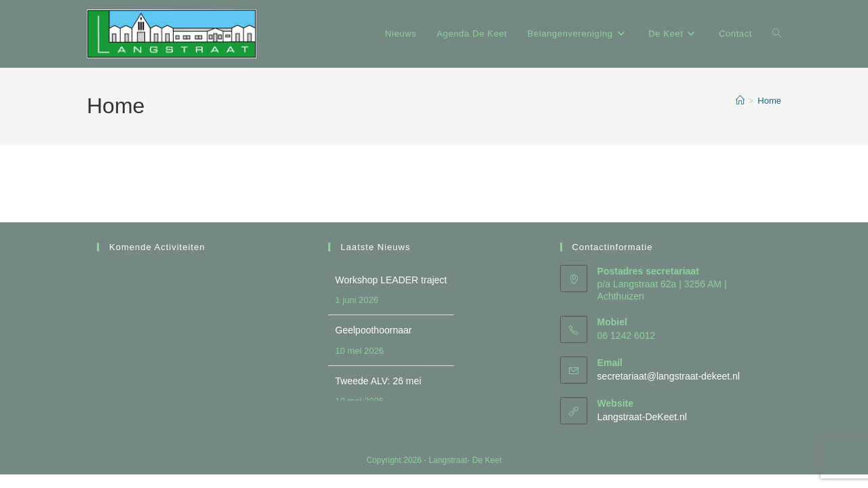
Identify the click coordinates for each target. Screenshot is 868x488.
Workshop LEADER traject (391, 280)
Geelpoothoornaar (373, 330)
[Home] (740, 101)
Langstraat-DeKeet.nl (642, 417)
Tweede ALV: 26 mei (378, 381)
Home (769, 101)
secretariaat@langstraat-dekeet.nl (669, 376)
